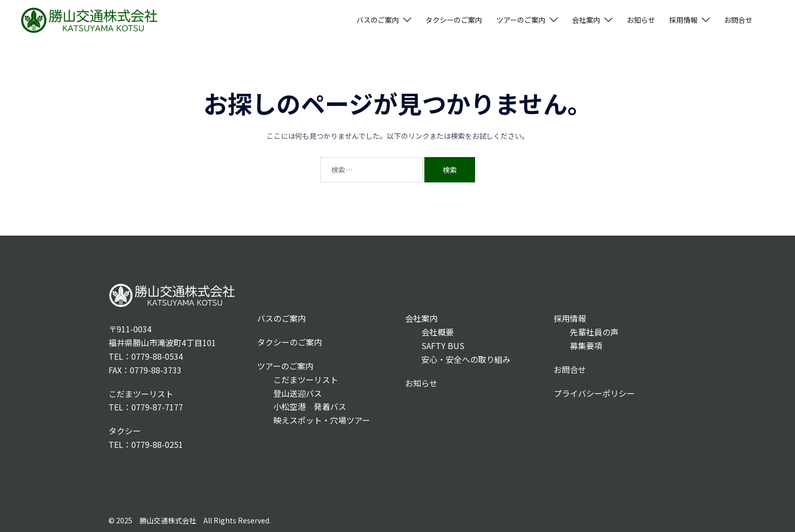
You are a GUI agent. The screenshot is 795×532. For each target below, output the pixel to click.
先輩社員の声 (586, 332)
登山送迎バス (290, 393)
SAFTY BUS (435, 346)
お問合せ (738, 20)
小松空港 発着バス (302, 406)
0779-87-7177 (157, 407)
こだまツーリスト (298, 379)
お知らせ (641, 20)
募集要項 (578, 346)
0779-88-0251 (157, 444)
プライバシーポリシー (594, 393)
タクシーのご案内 (454, 20)
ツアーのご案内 (521, 20)
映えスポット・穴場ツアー (314, 420)
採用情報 (683, 20)
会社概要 (429, 332)
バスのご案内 (378, 20)
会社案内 (586, 20)
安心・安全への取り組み (458, 359)
